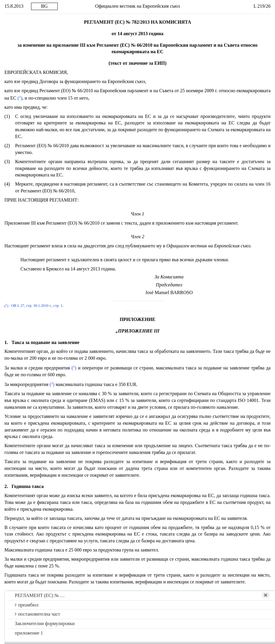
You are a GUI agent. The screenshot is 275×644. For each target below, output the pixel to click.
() (20, 98)
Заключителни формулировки (45, 623)
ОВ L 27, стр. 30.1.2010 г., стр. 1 (37, 306)
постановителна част (37, 614)
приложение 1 (29, 633)
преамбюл (27, 605)
